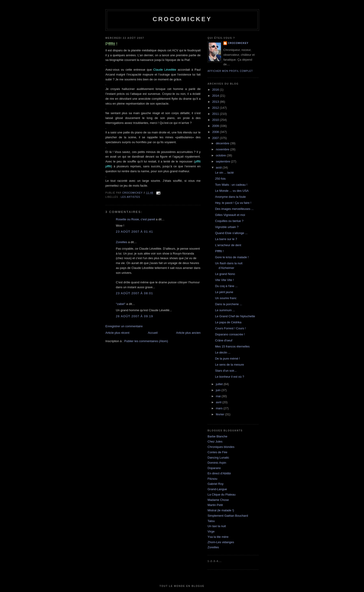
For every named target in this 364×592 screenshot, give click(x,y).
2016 (216, 90)
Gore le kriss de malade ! (232, 257)
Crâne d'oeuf (224, 340)
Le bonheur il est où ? (229, 377)
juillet (220, 384)
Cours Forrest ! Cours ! (230, 328)
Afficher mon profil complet (230, 71)
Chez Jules (215, 442)
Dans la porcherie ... (228, 304)
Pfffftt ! (219, 251)
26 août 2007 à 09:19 (134, 316)
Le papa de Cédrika (228, 322)
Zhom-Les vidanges (221, 542)
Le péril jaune (224, 292)
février (221, 414)
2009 (216, 126)
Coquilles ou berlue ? (229, 221)
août (219, 167)
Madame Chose (218, 500)
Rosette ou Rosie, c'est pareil (135, 219)
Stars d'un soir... (226, 371)
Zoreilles (122, 242)
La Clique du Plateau (222, 494)
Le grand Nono (225, 274)
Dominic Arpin (217, 463)
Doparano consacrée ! (230, 334)
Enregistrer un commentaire (124, 326)
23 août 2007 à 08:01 (134, 293)
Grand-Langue (217, 489)
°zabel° (121, 304)
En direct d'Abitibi (219, 473)
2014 (216, 96)
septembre (223, 161)
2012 (216, 108)
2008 (216, 132)
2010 (216, 120)
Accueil (153, 333)
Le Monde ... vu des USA (232, 191)
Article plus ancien (188, 333)
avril (219, 402)
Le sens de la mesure (229, 365)
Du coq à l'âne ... (226, 286)
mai (219, 396)
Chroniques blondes (221, 447)
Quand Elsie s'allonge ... (231, 233)
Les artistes (130, 197)
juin (219, 390)
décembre (223, 143)
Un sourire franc (226, 298)
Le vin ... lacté (224, 173)
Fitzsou (212, 479)
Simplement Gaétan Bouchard (228, 516)
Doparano (214, 468)
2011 (216, 114)
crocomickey (182, 19)
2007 (216, 138)
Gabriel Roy (216, 484)
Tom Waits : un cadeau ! (231, 185)
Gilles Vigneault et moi (230, 215)
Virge (211, 531)
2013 (216, 102)
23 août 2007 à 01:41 (134, 232)
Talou (211, 521)
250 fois (220, 179)
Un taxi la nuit (217, 526)
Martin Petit (215, 505)
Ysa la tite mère (218, 537)
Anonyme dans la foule (230, 197)
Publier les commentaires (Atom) (146, 341)
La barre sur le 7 (226, 239)
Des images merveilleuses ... (234, 209)
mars (220, 408)
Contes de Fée (217, 452)
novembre (223, 149)
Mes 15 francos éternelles (232, 346)
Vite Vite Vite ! (224, 280)
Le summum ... (225, 310)
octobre (221, 155)
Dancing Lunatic (218, 458)
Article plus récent (117, 333)
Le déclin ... (223, 352)
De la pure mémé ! (227, 359)
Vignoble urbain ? (227, 227)
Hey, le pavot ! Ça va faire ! (233, 203)
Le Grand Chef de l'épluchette (235, 316)
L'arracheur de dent (228, 245)
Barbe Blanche (217, 436)
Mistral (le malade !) (221, 510)
